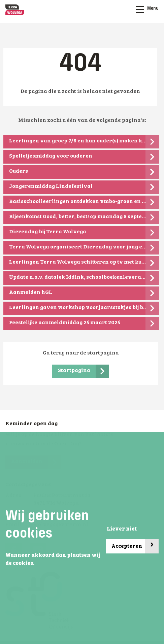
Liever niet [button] (122, 529)
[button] (36, 564)
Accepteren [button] (135, 547)
